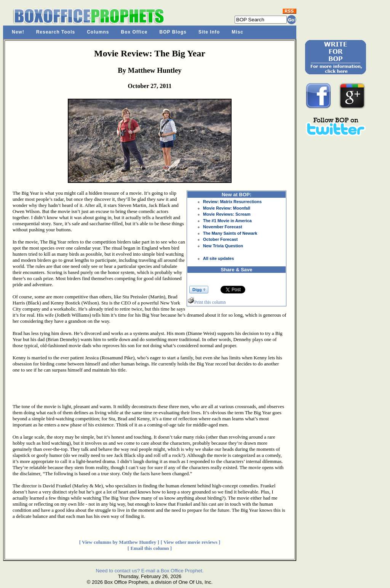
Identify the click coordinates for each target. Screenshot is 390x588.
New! (18, 32)
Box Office (134, 32)
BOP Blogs (173, 32)
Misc (237, 32)
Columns (98, 32)
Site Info (209, 32)
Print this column (207, 302)
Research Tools (56, 32)
